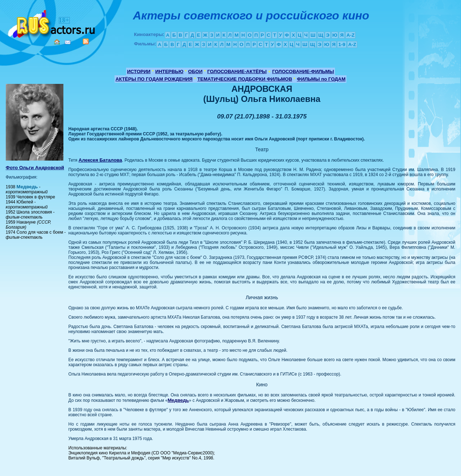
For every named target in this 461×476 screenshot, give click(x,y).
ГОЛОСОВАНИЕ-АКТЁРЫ (237, 71)
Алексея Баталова (100, 160)
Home (57, 42)
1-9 (342, 44)
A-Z (350, 35)
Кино (52, 23)
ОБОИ (195, 71)
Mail (68, 42)
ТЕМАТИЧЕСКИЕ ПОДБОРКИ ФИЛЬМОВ (245, 79)
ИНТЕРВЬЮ (169, 71)
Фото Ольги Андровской (35, 168)
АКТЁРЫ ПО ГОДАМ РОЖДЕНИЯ (154, 79)
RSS (86, 41)
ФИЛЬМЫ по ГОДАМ (321, 79)
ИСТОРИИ (139, 71)
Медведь (27, 187)
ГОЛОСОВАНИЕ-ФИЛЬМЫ (303, 71)
